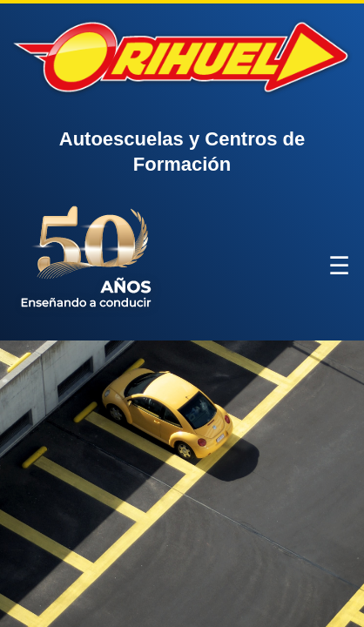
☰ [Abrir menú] (339, 266)
